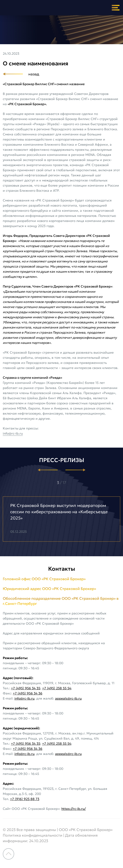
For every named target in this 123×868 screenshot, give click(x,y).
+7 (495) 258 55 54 (57, 688)
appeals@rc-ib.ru (68, 698)
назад (34, 74)
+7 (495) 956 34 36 (28, 693)
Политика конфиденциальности (33, 835)
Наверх (8, 854)
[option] (61, 519)
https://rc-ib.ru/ (74, 809)
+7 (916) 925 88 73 (25, 799)
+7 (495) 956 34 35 (26, 688)
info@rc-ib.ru (13, 433)
